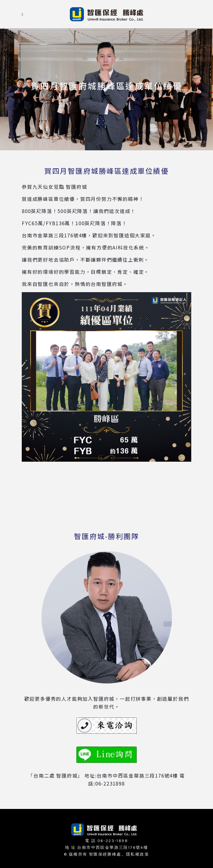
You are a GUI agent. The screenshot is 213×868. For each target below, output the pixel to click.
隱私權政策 (138, 854)
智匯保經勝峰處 (105, 854)
